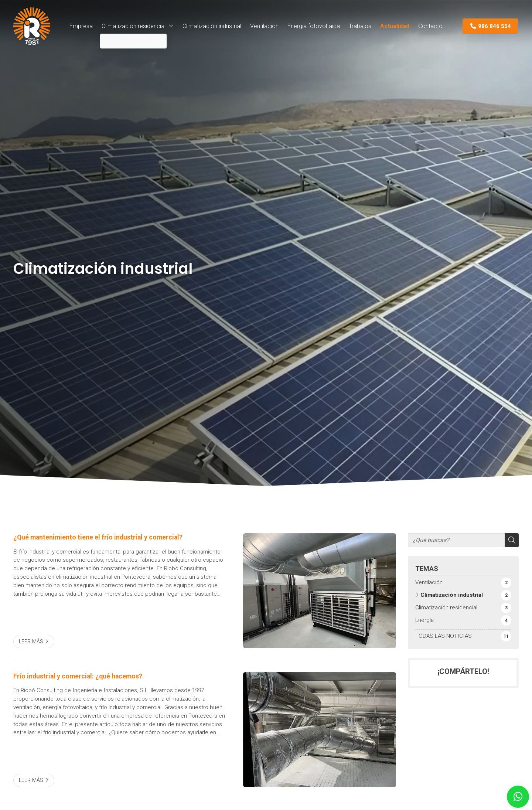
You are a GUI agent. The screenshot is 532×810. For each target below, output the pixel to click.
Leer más (31, 642)
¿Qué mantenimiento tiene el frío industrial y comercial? (98, 537)
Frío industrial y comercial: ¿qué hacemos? (78, 676)
